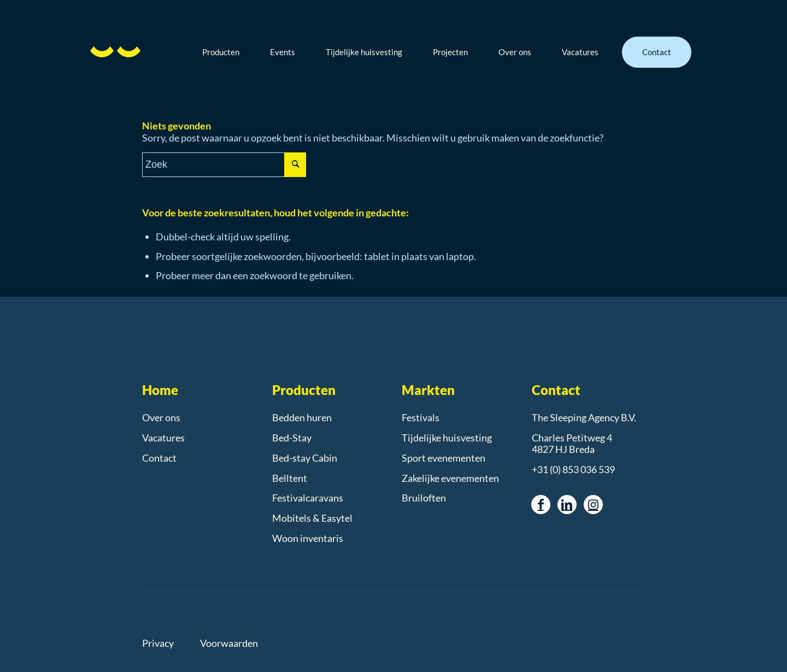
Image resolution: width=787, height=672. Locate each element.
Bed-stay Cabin (305, 458)
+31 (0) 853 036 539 (573, 469)
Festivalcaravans (308, 498)
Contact (159, 458)
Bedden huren (302, 417)
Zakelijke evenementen (450, 478)
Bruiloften (424, 498)
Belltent (290, 478)
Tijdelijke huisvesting (447, 438)
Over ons (161, 417)
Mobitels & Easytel (312, 518)
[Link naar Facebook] (541, 505)
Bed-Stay (292, 438)
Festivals (421, 417)
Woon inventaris (308, 538)
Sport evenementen (444, 458)
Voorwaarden (229, 643)
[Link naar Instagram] (593, 505)
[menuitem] (229, 52)
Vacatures (163, 438)
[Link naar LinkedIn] (567, 505)
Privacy (158, 643)
